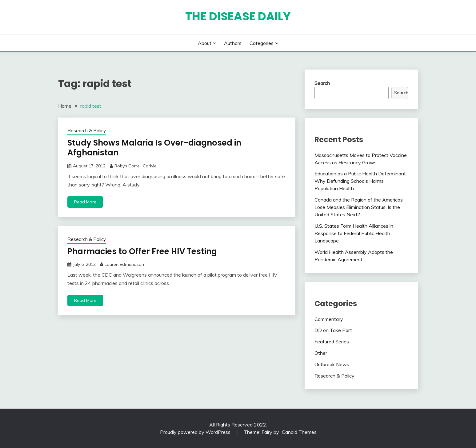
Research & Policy (87, 131)
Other (321, 353)
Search (322, 83)
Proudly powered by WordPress (196, 432)
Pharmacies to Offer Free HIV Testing (142, 251)
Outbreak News (332, 364)
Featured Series (332, 342)
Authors (233, 43)
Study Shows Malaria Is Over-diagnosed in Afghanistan (154, 148)
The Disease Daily (238, 16)
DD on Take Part (333, 330)
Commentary (329, 319)
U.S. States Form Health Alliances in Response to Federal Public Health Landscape (354, 233)
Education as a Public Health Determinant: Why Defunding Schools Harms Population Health (361, 181)
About (205, 43)
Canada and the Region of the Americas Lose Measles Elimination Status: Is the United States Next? (359, 207)
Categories (262, 43)
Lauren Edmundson (124, 264)
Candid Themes (299, 432)
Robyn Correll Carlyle (136, 166)
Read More (85, 202)
